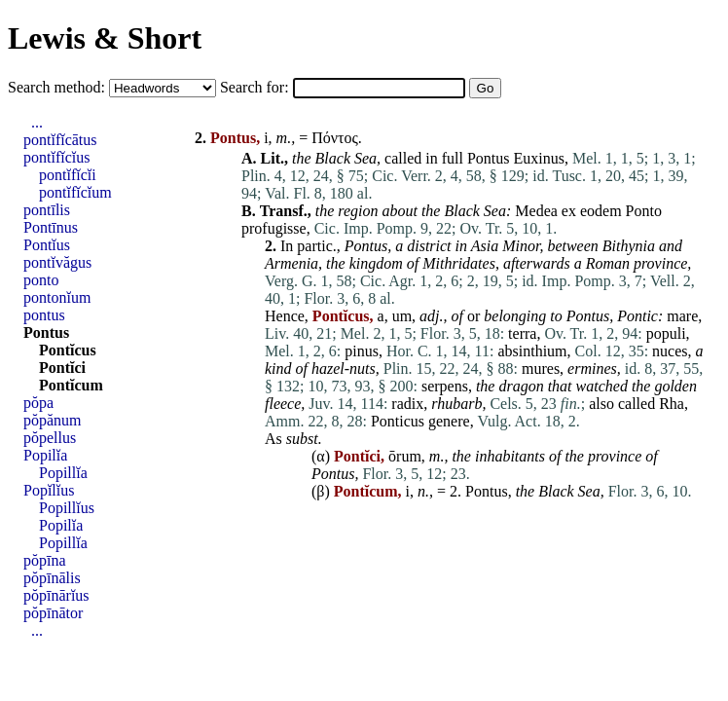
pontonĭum (57, 297)
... (37, 122)
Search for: (256, 87)
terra (522, 333)
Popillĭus (67, 508)
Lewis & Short (105, 38)
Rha (672, 404)
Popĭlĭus (49, 490)
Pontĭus (47, 245)
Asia (485, 246)
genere (449, 421)
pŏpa (38, 403)
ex (569, 211)
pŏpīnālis (52, 578)
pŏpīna (45, 560)
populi (666, 333)
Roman (608, 263)
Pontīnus (51, 227)
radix (407, 404)
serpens (445, 386)
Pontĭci (62, 368)
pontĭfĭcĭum (75, 192)
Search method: (58, 87)
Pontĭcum (71, 385)
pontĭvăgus (57, 262)
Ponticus (398, 421)
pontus (44, 315)
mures (541, 369)
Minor (521, 246)
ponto (41, 280)
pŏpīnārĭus (56, 595)
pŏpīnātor (53, 613)
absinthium (532, 351)
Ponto (644, 211)
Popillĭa (63, 473)
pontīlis (47, 210)
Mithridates (459, 263)
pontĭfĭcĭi (68, 175)
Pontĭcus (68, 350)
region (358, 211)
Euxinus (539, 158)
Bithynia (629, 246)
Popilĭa (45, 455)
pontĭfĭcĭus (56, 157)
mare (682, 316)
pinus (362, 351)
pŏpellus (50, 438)
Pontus (489, 158)
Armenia (291, 263)
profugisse (274, 228)
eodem (601, 211)
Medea (536, 211)
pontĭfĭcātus (60, 140)
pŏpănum (53, 420)
